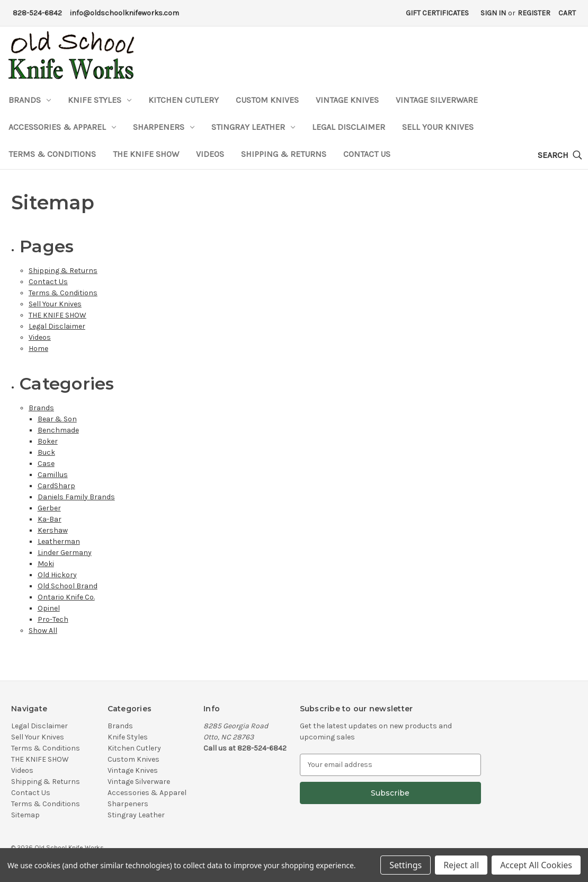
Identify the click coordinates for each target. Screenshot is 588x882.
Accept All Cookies (536, 865)
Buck (46, 452)
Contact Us (367, 154)
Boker (48, 441)
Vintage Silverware (437, 100)
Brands (30, 100)
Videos (210, 154)
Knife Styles (100, 100)
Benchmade (58, 430)
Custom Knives (267, 100)
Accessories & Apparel (62, 127)
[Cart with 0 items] (567, 13)
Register (534, 13)
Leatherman (59, 541)
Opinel (49, 608)
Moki (46, 564)
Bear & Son (57, 419)
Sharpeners (164, 127)
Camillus (53, 475)
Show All (43, 630)
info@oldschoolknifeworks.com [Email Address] (124, 13)
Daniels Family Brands (76, 497)
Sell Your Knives (438, 127)
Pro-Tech (53, 619)
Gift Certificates (437, 13)
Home (38, 349)
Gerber (49, 508)
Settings (406, 865)
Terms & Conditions (52, 154)
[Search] (560, 156)
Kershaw (53, 530)
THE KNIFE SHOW (146, 154)
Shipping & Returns (284, 154)
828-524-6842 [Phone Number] (37, 13)
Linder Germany (65, 553)
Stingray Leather (253, 127)
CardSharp (56, 486)
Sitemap (25, 815)
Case (46, 464)
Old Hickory (57, 575)
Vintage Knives (347, 100)
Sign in (493, 13)
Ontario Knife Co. (66, 597)
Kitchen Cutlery (184, 100)
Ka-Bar (50, 519)
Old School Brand (68, 586)
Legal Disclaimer (349, 127)
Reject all (461, 865)
